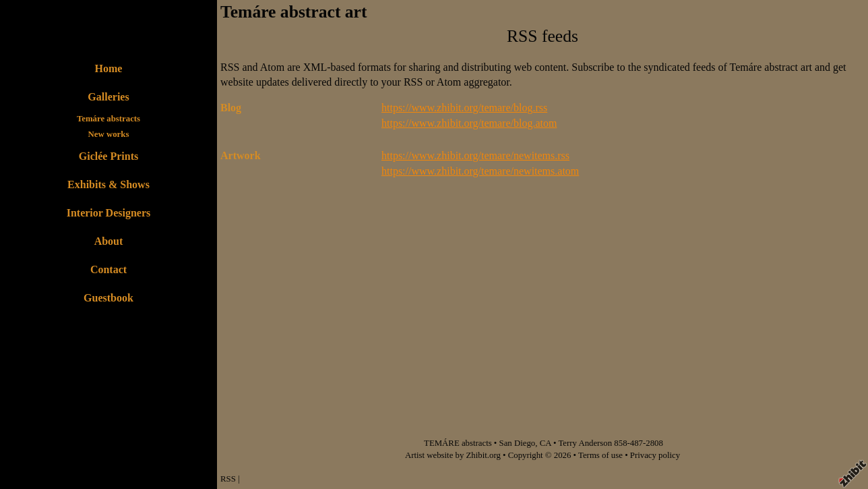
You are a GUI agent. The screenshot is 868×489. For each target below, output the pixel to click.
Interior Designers (109, 213)
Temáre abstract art (293, 12)
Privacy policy (655, 455)
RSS (228, 479)
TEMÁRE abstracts (458, 443)
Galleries (108, 97)
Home (109, 68)
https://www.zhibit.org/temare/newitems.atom (480, 171)
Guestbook (108, 298)
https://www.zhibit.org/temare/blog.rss (464, 108)
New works (109, 134)
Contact (108, 269)
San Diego (518, 443)
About (109, 241)
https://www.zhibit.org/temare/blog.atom (469, 123)
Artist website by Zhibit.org (453, 455)
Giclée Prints (108, 156)
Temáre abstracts (108, 119)
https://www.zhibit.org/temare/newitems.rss (475, 155)
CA (546, 443)
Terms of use (600, 455)
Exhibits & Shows (108, 184)
